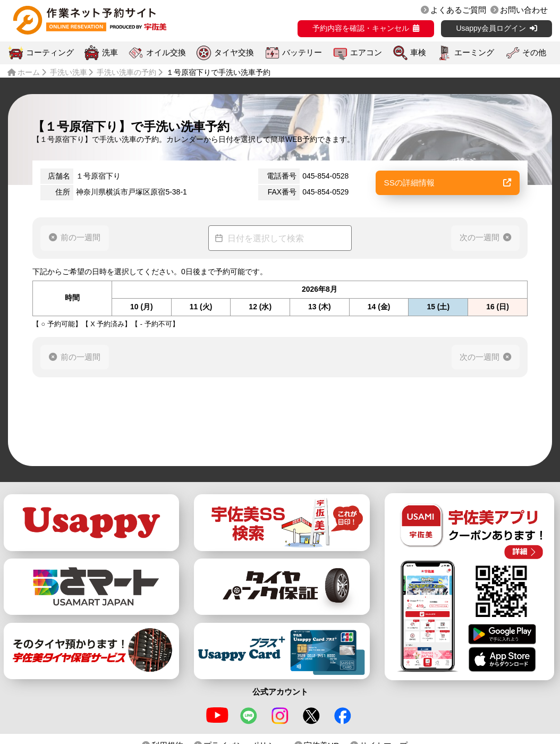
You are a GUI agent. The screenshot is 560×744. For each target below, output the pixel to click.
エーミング (474, 53)
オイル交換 (166, 53)
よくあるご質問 (458, 10)
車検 (418, 53)
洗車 (110, 53)
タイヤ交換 (234, 53)
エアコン (366, 53)
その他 (534, 53)
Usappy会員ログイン (491, 28)
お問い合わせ (524, 10)
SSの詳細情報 (448, 183)
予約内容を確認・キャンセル (361, 28)
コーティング (50, 53)
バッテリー (302, 53)
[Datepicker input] (280, 238)
